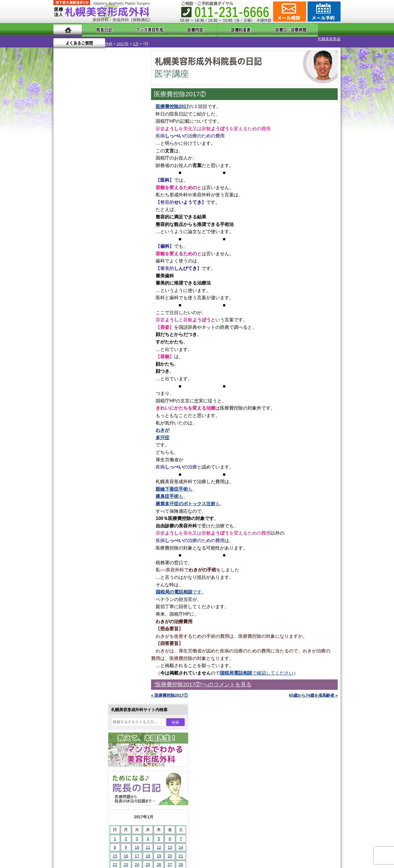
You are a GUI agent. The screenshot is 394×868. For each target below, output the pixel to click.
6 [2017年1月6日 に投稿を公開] (118, 180)
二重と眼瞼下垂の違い (85, 547)
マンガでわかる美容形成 (137, 29)
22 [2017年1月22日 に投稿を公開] (63, 206)
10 (93, 269)
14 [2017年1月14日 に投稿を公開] (129, 189)
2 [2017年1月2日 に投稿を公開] (74, 180)
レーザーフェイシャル (93, 599)
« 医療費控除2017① (169, 690)
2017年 (93, 39)
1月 (107, 39)
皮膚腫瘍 (81, 651)
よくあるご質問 (315, 29)
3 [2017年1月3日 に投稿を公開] (85, 180)
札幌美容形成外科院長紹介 (89, 765)
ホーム (68, 29)
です (179, 587)
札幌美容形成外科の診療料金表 (93, 744)
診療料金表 (211, 29)
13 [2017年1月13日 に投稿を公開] (118, 189)
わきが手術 (93, 558)
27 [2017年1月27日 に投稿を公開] (118, 206)
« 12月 (63, 226)
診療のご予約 (323, 11)
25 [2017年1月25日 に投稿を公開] (96, 206)
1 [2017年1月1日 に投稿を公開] (63, 180)
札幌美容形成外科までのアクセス (95, 734)
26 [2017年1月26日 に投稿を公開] (107, 206)
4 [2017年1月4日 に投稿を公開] (96, 180)
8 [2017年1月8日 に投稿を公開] (63, 189)
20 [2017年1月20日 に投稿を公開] (118, 197)
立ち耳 (79, 578)
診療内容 (174, 29)
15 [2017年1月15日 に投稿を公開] (63, 197)
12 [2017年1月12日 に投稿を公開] (107, 189)
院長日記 (99, 29)
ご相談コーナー (289, 11)
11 (98, 269)
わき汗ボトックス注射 (93, 568)
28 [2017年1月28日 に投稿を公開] (129, 206)
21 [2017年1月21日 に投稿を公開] (129, 197)
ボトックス (83, 671)
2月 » (80, 226)
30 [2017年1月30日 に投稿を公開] (74, 215)
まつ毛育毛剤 (85, 630)
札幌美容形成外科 (68, 39)
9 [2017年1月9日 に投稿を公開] (74, 189)
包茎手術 (81, 640)
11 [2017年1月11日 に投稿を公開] (96, 189)
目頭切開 (81, 661)
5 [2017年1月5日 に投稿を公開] (107, 180)
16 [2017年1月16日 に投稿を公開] (74, 197)
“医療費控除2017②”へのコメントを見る (203, 680)
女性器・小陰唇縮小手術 (95, 527)
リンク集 (73, 775)
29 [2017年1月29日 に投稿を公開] (63, 215)
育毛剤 (79, 620)
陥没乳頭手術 (85, 516)
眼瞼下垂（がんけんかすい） (99, 506)
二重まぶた (83, 537)
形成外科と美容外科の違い (89, 724)
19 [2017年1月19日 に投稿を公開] (107, 197)
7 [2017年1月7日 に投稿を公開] (129, 180)
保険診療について (81, 755)
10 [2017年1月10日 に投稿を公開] (85, 189)
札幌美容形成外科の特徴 (87, 713)
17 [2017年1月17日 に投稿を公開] (85, 197)
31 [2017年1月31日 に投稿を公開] (85, 215)
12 (104, 269)
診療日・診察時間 (260, 29)
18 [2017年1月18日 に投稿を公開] (96, 197)
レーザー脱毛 (85, 589)
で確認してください (257, 668)
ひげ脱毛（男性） (89, 609)
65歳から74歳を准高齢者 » (313, 690)
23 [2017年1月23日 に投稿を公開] (74, 206)
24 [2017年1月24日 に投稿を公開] (85, 206)
